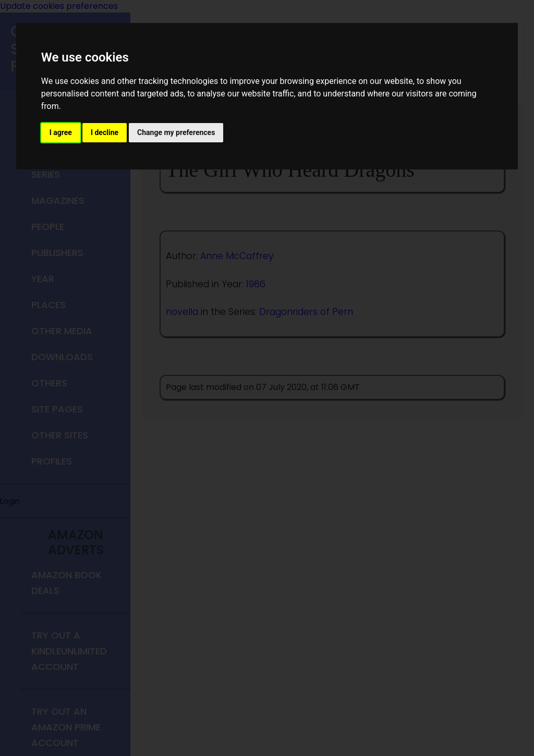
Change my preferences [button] (176, 132)
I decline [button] (105, 132)
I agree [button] (61, 132)
